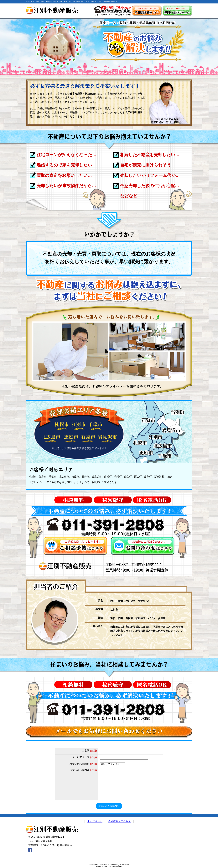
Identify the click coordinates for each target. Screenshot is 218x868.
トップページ (95, 821)
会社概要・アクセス (119, 821)
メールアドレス (84, 757)
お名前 (89, 751)
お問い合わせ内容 (83, 770)
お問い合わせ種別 (83, 764)
